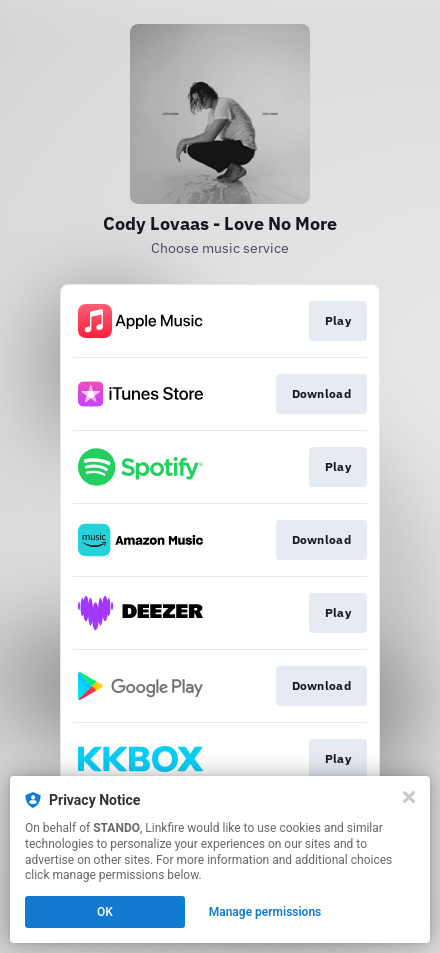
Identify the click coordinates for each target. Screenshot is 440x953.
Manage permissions (265, 912)
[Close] (409, 797)
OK (105, 912)
